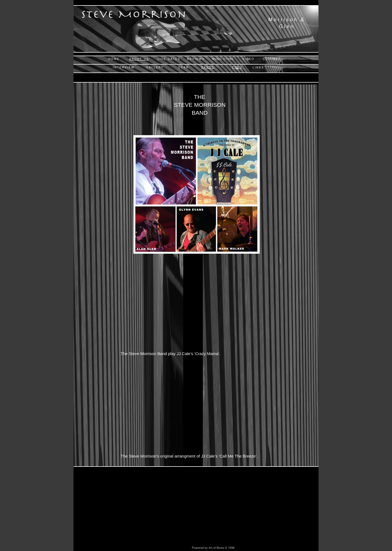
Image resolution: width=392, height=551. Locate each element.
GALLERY (155, 67)
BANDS (208, 67)
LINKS (258, 67)
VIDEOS (248, 59)
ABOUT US (139, 59)
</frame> (196, 307)
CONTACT (272, 59)
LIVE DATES (169, 59)
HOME (114, 59)
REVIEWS (196, 59)
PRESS (237, 68)
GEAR (183, 67)
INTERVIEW (124, 67)
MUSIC (223, 59)
